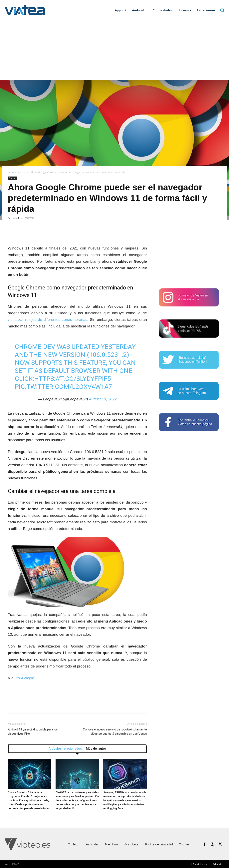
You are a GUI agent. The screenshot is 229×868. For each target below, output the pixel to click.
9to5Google (24, 678)
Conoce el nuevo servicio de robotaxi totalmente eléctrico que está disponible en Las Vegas (115, 732)
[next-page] (17, 816)
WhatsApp (218, 864)
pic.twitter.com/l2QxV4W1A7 (63, 387)
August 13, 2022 (103, 399)
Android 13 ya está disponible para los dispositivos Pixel (33, 732)
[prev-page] (10, 816)
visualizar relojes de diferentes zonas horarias (48, 320)
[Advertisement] (114, 50)
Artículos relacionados (65, 749)
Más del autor (96, 749)
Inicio (11, 172)
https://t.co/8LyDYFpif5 (73, 379)
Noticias (22, 172)
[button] (222, 10)
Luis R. (16, 218)
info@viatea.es (199, 864)
